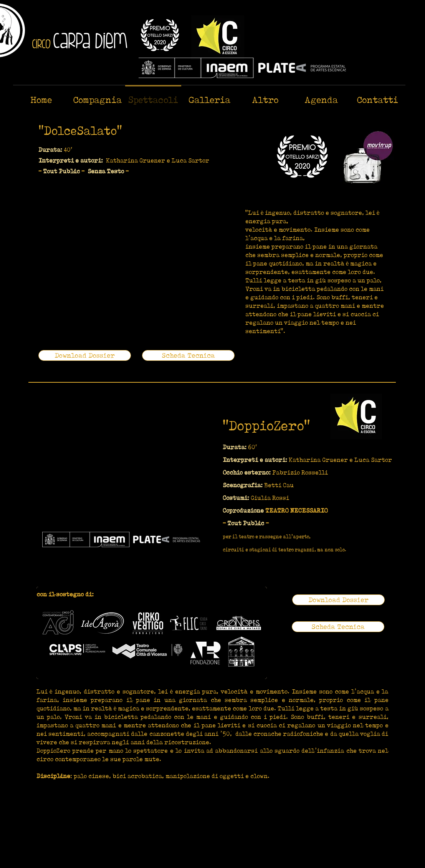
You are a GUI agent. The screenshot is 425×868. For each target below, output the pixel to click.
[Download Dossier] (85, 355)
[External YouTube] (127, 269)
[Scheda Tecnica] (188, 355)
